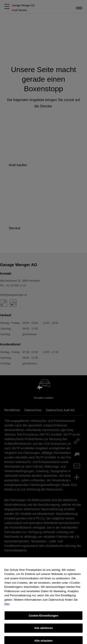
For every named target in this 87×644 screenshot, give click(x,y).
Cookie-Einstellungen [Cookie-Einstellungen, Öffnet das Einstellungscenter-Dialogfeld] (44, 618)
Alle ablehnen (43, 630)
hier (7, 606)
